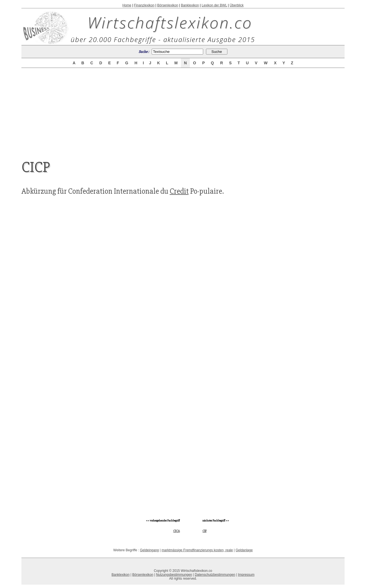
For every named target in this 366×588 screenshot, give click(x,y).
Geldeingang (149, 550)
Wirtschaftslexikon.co (170, 22)
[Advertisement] (183, 109)
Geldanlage (244, 550)
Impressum (246, 575)
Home (127, 5)
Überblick (237, 5)
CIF (204, 531)
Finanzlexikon (144, 5)
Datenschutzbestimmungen (215, 575)
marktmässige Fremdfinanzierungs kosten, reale (197, 550)
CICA (176, 531)
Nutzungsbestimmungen (174, 575)
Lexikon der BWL (214, 5)
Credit (179, 191)
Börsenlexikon (168, 5)
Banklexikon (190, 5)
